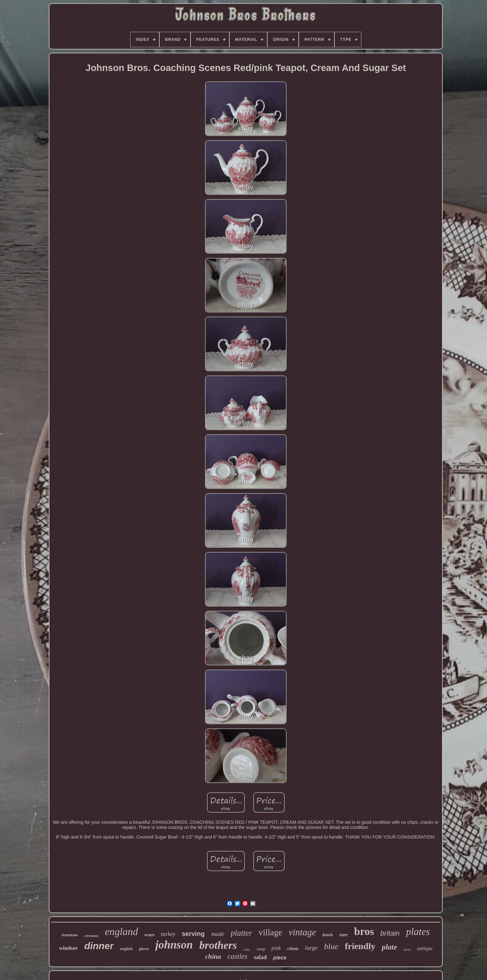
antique (425, 948)
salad (260, 957)
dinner (99, 946)
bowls (328, 935)
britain (390, 933)
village (270, 932)
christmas (91, 936)
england (122, 931)
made (218, 934)
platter (241, 933)
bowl (407, 949)
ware (150, 935)
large (311, 948)
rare (343, 935)
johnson (174, 945)
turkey (168, 934)
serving (193, 934)
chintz (293, 949)
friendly (360, 946)
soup (261, 949)
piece (280, 958)
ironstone (70, 935)
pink (276, 948)
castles (238, 956)
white (247, 950)
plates (418, 932)
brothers (218, 945)
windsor (69, 948)
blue (331, 946)
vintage (302, 932)
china (213, 957)
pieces (144, 949)
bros (364, 931)
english (126, 949)
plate (389, 947)
